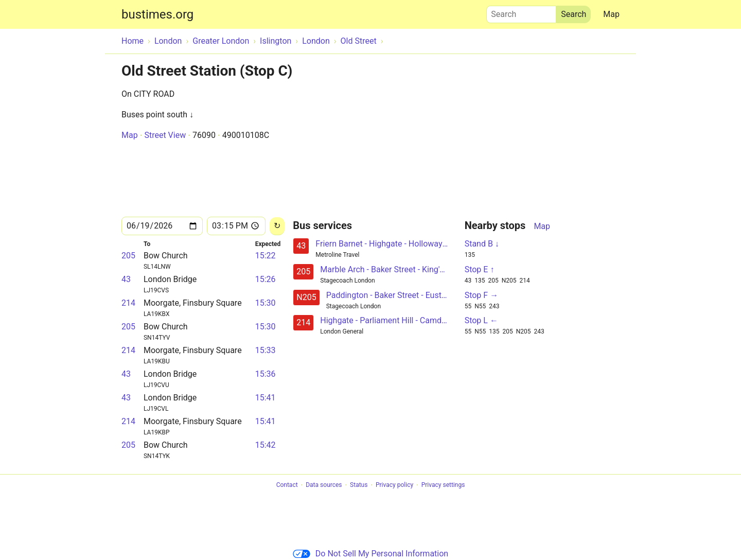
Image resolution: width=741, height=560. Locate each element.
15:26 (266, 279)
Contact (287, 485)
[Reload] (277, 226)
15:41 (266, 398)
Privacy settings (443, 485)
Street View (165, 135)
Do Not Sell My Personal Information (370, 554)
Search (521, 12)
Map (611, 14)
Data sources (324, 485)
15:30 (266, 303)
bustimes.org (157, 14)
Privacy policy (394, 485)
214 (128, 303)
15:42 (266, 445)
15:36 (266, 374)
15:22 (266, 256)
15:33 (266, 350)
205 (128, 256)
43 (126, 279)
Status (359, 485)
